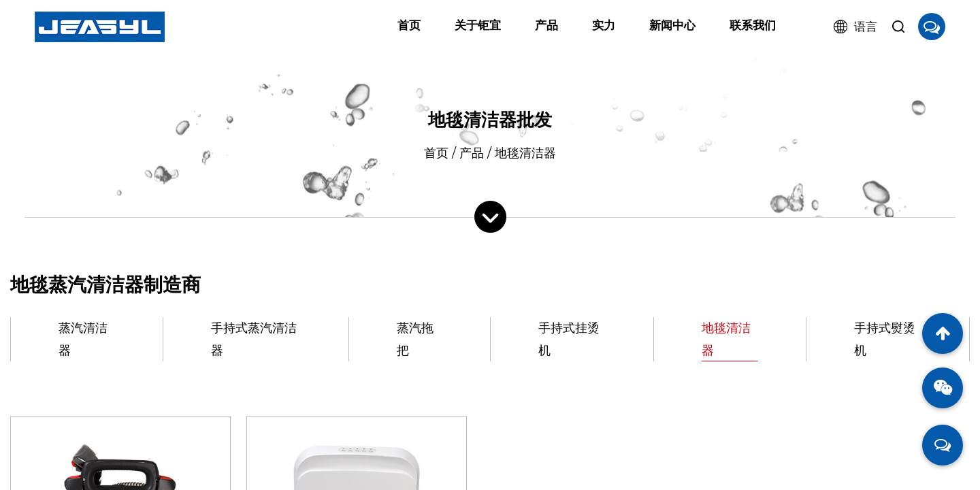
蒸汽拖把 (415, 339)
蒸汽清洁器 (83, 339)
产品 (546, 25)
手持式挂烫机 (569, 339)
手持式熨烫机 (885, 339)
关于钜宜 (478, 25)
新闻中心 (672, 25)
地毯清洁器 (726, 339)
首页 (409, 25)
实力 (604, 25)
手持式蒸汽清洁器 (254, 339)
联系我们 (753, 25)
